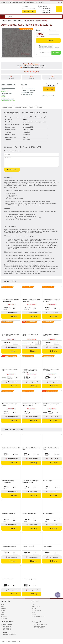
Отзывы (40, 107)
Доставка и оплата (29, 2)
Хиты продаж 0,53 (41, 117)
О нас (8, 2)
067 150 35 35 (46, 9)
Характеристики (7, 107)
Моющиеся (27, 135)
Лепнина (3, 610)
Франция (26, 125)
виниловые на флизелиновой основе (35, 122)
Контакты (41, 2)
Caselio (25, 137)
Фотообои (3, 608)
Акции (2, 614)
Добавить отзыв (12, 170)
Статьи (36, 2)
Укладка (21, 2)
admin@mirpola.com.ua (10, 634)
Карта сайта (4, 618)
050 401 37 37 (46, 11)
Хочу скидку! (49, 89)
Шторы (3, 612)
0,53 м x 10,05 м (28, 130)
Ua (61, 2)
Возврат (32, 107)
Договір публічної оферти (38, 616)
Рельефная (27, 132)
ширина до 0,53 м (29, 127)
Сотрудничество (14, 2)
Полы (2, 604)
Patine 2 (26, 119)
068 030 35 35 (46, 13)
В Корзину (51, 40)
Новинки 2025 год (29, 117)
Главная (3, 2)
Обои (2, 606)
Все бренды (4, 616)
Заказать (56, 53)
